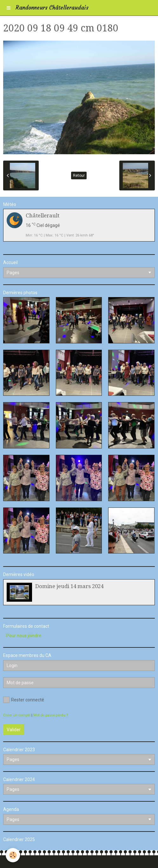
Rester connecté (24, 700)
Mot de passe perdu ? (51, 715)
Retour (79, 176)
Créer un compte (17, 715)
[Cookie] (13, 855)
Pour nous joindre (24, 636)
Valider (14, 730)
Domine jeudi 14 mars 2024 (69, 586)
